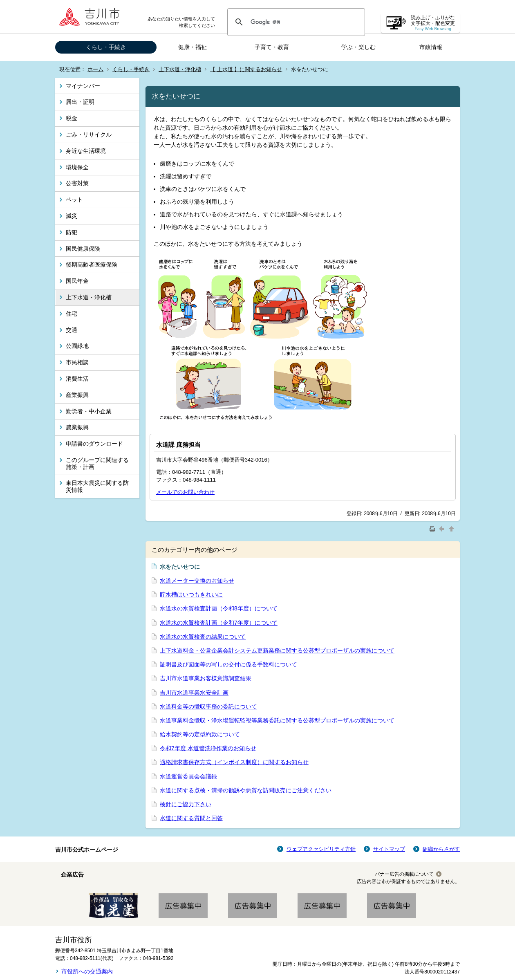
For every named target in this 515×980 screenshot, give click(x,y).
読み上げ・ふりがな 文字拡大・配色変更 (433, 23)
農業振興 (77, 427)
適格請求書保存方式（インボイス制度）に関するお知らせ (234, 762)
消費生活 (77, 379)
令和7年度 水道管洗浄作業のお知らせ (208, 748)
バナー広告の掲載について (404, 874)
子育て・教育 (272, 47)
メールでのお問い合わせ (185, 492)
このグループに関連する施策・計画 (97, 463)
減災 (72, 216)
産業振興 (77, 395)
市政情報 (431, 47)
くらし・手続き (106, 47)
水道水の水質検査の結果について (203, 637)
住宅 (72, 314)
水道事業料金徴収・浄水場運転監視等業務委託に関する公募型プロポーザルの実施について (277, 720)
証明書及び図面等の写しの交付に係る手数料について (228, 664)
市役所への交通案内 (87, 971)
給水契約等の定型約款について (200, 734)
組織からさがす (441, 849)
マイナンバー (83, 86)
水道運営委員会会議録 (188, 776)
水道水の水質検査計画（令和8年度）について (219, 608)
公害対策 (77, 183)
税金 (72, 118)
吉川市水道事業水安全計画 (194, 693)
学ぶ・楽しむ (358, 47)
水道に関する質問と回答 (191, 818)
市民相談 (77, 362)
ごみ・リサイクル (89, 135)
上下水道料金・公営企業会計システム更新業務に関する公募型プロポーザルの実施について (277, 650)
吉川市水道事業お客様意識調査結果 (206, 678)
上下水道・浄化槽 (180, 69)
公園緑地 (77, 346)
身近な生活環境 (86, 151)
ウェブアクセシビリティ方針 (321, 849)
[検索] (295, 22)
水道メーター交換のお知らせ (197, 581)
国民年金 (77, 281)
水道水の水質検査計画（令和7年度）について (219, 623)
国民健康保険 (83, 249)
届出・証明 (80, 102)
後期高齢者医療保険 (92, 265)
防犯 (72, 232)
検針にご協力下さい (186, 804)
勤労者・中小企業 (89, 411)
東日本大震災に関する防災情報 (97, 486)
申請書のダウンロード (94, 444)
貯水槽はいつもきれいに (191, 594)
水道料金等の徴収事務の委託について (208, 706)
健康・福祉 (193, 47)
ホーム (95, 69)
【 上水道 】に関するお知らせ (246, 69)
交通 (72, 330)
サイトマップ (389, 849)
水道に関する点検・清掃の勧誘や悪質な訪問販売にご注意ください (246, 790)
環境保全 (77, 167)
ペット (74, 200)
